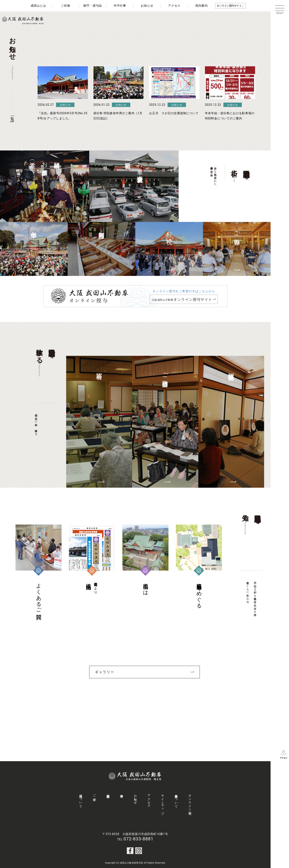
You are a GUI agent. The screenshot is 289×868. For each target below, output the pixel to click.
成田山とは (38, 6)
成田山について (81, 799)
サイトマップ (163, 803)
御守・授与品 (93, 6)
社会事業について (176, 799)
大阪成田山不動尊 (182, 299)
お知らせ (147, 6)
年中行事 (120, 6)
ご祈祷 (65, 6)
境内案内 (201, 6)
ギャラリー (105, 672)
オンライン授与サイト (229, 6)
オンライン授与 (190, 801)
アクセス (174, 6)
